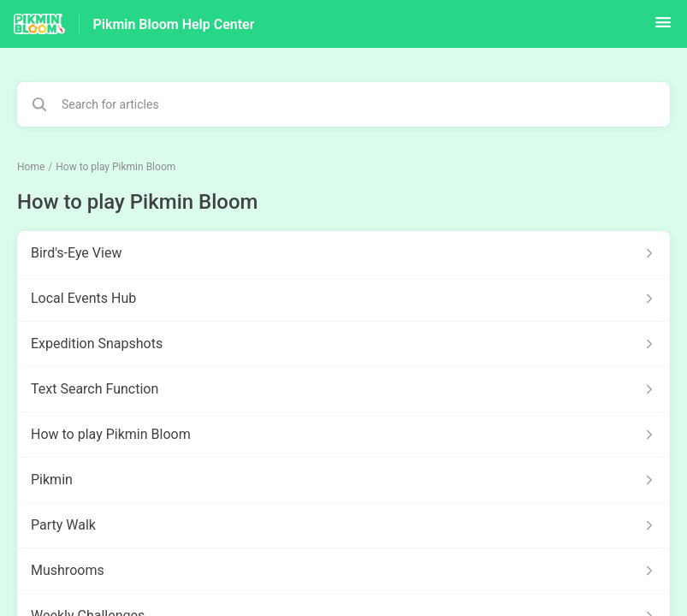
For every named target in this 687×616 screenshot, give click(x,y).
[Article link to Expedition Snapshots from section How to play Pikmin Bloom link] (343, 344)
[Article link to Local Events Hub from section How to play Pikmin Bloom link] (343, 299)
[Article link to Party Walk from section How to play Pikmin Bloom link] (343, 525)
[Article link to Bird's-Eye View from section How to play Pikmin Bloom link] (343, 253)
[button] (663, 28)
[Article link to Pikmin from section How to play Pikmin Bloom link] (343, 480)
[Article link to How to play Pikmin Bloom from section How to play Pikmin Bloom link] (343, 435)
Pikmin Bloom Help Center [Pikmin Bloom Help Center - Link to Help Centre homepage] (174, 24)
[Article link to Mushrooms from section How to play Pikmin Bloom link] (343, 571)
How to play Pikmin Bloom (115, 167)
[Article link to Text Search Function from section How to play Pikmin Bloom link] (343, 389)
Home (31, 167)
